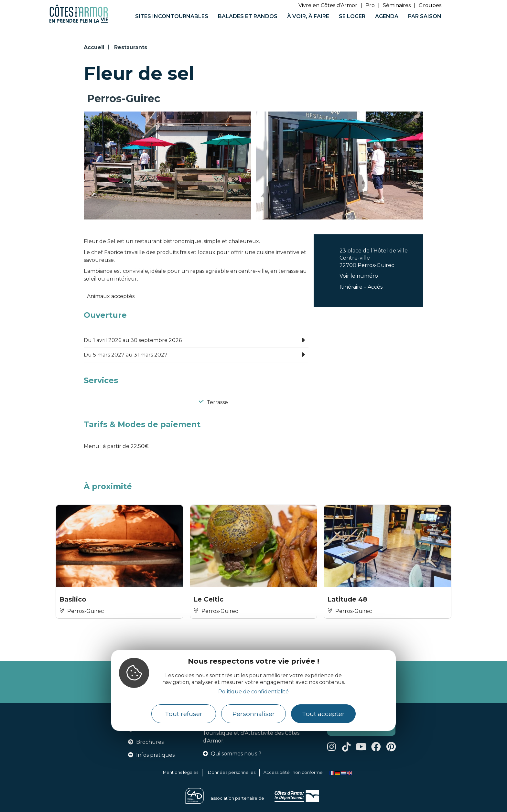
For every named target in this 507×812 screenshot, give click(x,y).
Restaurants (131, 47)
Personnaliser (254, 714)
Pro (370, 5)
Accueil (94, 47)
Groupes (430, 5)
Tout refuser (184, 714)
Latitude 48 (347, 599)
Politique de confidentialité (253, 692)
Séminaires (397, 5)
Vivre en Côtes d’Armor (328, 5)
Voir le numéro (359, 276)
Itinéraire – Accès (361, 287)
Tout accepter (323, 714)
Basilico (73, 599)
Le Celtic (208, 599)
